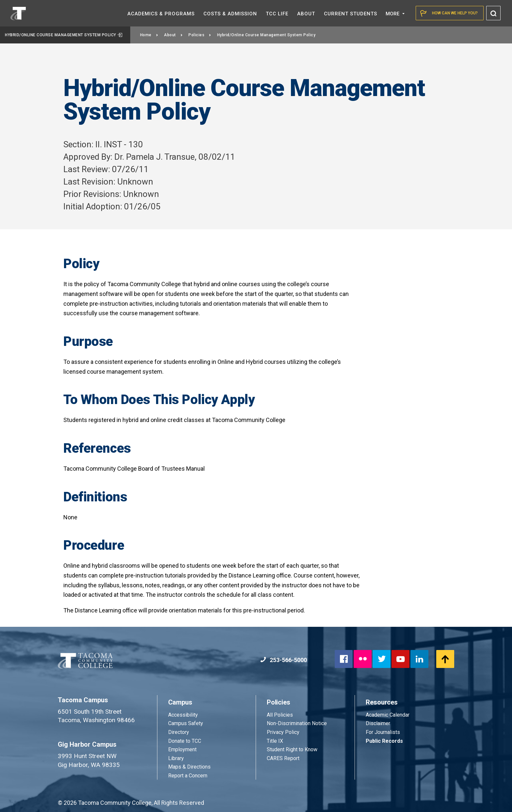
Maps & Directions (189, 767)
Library (176, 758)
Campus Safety (186, 723)
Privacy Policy (283, 732)
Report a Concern (188, 776)
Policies (200, 35)
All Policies (280, 715)
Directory (179, 732)
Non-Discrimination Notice (297, 723)
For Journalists (383, 732)
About (173, 35)
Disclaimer (378, 723)
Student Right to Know (292, 749)
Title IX (275, 741)
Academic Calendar (388, 715)
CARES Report (283, 758)
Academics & (161, 14)
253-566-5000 (284, 660)
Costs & (230, 14)
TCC (277, 14)
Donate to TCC (185, 741)
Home (149, 35)
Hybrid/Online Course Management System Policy (64, 35)
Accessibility (183, 715)
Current (351, 14)
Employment (182, 749)
